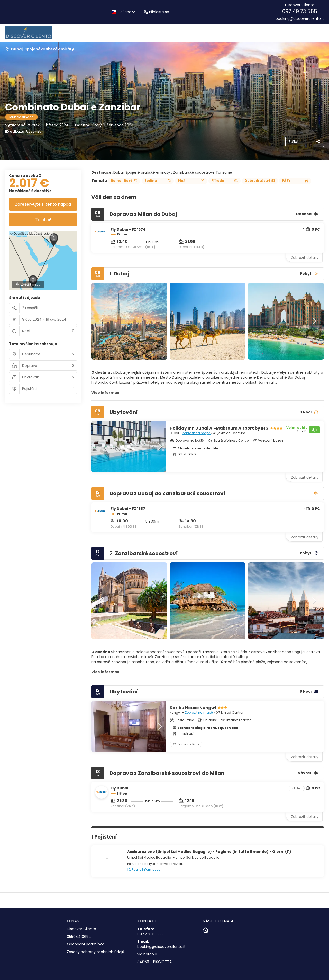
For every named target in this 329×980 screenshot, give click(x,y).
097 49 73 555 (300, 11)
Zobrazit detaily (305, 258)
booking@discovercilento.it (300, 19)
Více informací (106, 393)
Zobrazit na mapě (197, 433)
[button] (102, 321)
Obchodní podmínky (85, 944)
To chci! (43, 220)
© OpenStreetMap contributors (31, 234)
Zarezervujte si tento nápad (43, 204)
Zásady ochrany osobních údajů (95, 952)
